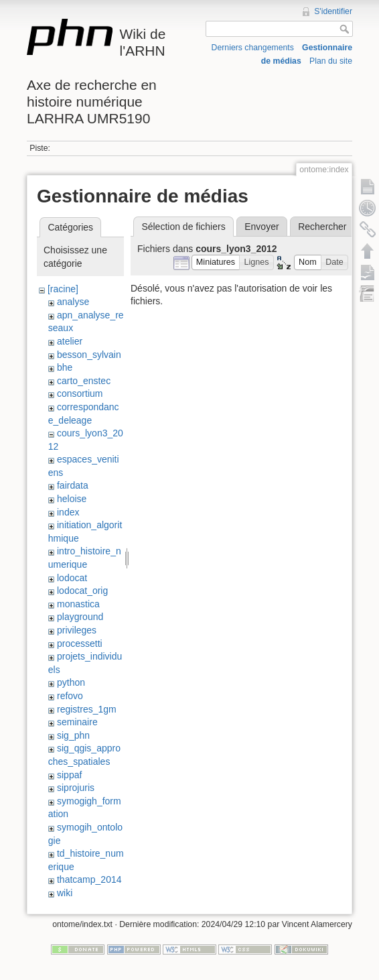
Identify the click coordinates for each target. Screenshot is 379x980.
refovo (70, 696)
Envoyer (261, 227)
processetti (80, 644)
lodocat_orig (82, 591)
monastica (78, 604)
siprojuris (76, 788)
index (68, 512)
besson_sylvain (89, 355)
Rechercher (322, 227)
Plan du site (331, 61)
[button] (216, 262)
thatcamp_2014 (89, 879)
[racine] (63, 289)
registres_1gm (87, 709)
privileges (77, 630)
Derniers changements (253, 48)
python (71, 682)
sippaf (69, 775)
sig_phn (73, 735)
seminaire (77, 722)
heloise (72, 499)
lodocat (72, 578)
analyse (73, 302)
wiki (65, 893)
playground (80, 617)
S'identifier (333, 11)
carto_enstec (84, 381)
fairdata (73, 485)
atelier (70, 341)
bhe (65, 367)
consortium (80, 393)
